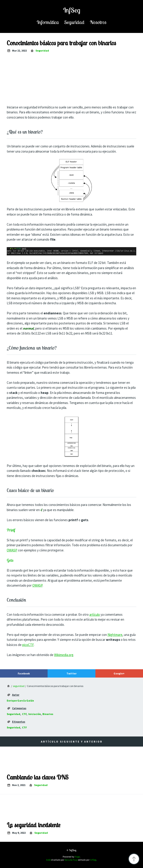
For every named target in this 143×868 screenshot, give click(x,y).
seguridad (74, 22)
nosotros (98, 22)
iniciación (35, 714)
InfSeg (72, 10)
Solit (48, 860)
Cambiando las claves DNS (38, 777)
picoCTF (28, 645)
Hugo (77, 857)
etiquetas (19, 722)
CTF (24, 714)
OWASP (12, 550)
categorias (19, 708)
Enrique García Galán (20, 701)
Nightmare (115, 635)
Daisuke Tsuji (71, 860)
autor (16, 695)
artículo (95, 614)
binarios (48, 714)
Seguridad (13, 714)
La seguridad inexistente (34, 825)
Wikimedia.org (64, 655)
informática (48, 22)
